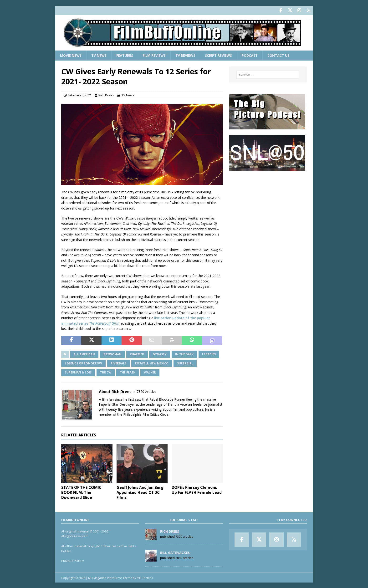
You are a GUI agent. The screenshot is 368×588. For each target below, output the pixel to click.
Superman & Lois (78, 372)
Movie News (71, 55)
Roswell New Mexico (152, 363)
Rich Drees (106, 95)
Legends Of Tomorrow (83, 363)
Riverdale (118, 363)
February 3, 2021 (80, 95)
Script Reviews (218, 55)
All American (84, 354)
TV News (99, 55)
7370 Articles (146, 391)
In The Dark (184, 354)
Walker (150, 372)
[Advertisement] (268, 205)
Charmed (137, 354)
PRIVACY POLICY (73, 560)
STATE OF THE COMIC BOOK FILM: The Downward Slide (81, 492)
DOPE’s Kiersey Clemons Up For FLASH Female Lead (197, 489)
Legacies (209, 354)
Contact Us (278, 55)
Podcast (250, 55)
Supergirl (185, 363)
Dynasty (160, 354)
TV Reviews (185, 55)
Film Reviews (154, 55)
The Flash (128, 372)
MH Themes (145, 577)
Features (125, 55)
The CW (106, 372)
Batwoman (112, 354)
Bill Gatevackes (175, 552)
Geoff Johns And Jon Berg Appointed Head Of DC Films (140, 492)
